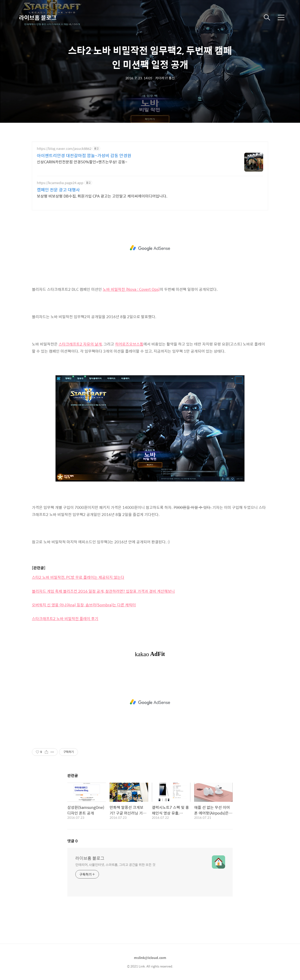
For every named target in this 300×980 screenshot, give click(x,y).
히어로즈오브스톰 (129, 344)
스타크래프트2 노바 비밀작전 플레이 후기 (65, 619)
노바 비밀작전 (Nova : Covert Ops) (131, 289)
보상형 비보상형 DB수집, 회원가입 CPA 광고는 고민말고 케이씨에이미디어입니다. (102, 196)
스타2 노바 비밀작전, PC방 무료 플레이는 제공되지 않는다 (78, 577)
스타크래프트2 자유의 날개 (80, 344)
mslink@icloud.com (150, 958)
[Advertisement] (150, 248)
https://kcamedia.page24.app (60, 183)
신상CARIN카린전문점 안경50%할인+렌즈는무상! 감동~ (82, 162)
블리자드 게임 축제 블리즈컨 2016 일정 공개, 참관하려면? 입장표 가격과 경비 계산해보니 (103, 591)
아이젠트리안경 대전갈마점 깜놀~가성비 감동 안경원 (84, 156)
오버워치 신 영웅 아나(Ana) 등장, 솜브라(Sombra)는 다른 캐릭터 (84, 605)
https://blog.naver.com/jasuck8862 (64, 149)
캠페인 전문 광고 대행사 (58, 190)
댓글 (73, 841)
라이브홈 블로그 (38, 17)
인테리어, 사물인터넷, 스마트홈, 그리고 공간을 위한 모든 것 (115, 864)
